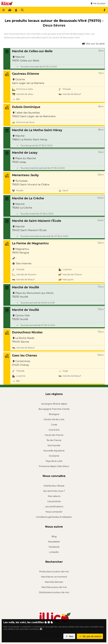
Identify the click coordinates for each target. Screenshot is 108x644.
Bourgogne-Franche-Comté (54, 409)
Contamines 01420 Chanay (21, 363)
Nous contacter (54, 512)
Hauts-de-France (54, 435)
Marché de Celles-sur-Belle (32, 51)
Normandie (54, 445)
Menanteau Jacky (25, 175)
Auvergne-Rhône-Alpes (54, 404)
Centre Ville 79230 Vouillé (21, 317)
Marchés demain (54, 582)
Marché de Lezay (25, 153)
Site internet (22, 263)
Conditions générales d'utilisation (54, 517)
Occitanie (54, 456)
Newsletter (54, 542)
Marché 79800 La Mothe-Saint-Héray (30, 138)
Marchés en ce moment (54, 577)
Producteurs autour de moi (54, 571)
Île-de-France (54, 440)
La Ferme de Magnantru (30, 243)
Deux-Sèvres (54, 25)
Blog (54, 536)
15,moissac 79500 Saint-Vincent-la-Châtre (31, 183)
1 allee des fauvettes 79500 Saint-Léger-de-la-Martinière (34, 115)
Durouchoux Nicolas (27, 332)
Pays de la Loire (54, 461)
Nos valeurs (54, 496)
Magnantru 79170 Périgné (21, 251)
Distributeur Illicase (54, 486)
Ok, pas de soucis (90, 636)
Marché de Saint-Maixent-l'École (37, 221)
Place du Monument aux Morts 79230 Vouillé (33, 295)
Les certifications (54, 506)
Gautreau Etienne (26, 74)
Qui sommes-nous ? (54, 491)
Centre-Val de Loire (54, 419)
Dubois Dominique (26, 107)
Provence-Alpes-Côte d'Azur (54, 466)
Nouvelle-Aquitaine (54, 451)
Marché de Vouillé (26, 287)
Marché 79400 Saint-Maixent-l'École (29, 228)
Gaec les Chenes (24, 355)
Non (69, 636)
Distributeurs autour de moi (54, 592)
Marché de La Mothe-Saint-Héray (37, 130)
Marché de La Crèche (28, 198)
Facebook (54, 547)
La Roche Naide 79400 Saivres (23, 340)
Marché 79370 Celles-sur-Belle (26, 59)
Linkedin (54, 552)
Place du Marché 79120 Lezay (24, 160)
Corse (54, 425)
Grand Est (54, 430)
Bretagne (54, 414)
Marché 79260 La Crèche (22, 206)
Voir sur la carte (93, 44)
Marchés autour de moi (54, 587)
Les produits (54, 501)
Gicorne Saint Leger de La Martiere (28, 81)
